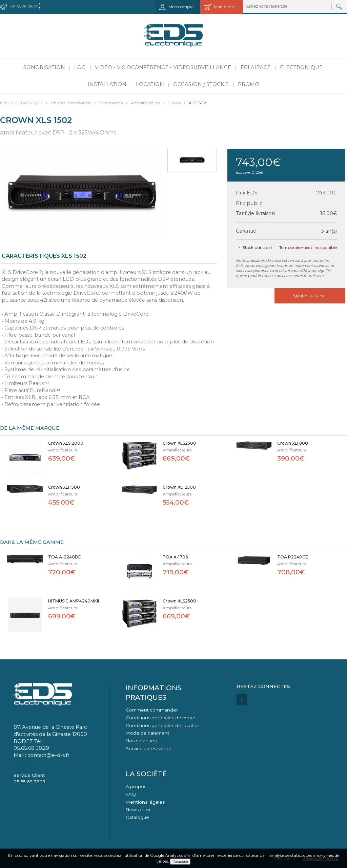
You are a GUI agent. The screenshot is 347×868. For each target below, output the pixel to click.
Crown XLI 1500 (64, 487)
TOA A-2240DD (65, 557)
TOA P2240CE (293, 557)
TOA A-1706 (175, 557)
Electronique (301, 67)
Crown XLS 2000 (66, 443)
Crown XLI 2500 (179, 487)
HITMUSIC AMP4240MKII (74, 601)
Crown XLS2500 (179, 443)
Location (150, 84)
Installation (107, 84)
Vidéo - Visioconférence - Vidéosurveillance (163, 67)
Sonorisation (44, 67)
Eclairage (256, 67)
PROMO (249, 84)
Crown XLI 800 (293, 443)
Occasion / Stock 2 (201, 84)
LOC (80, 67)
